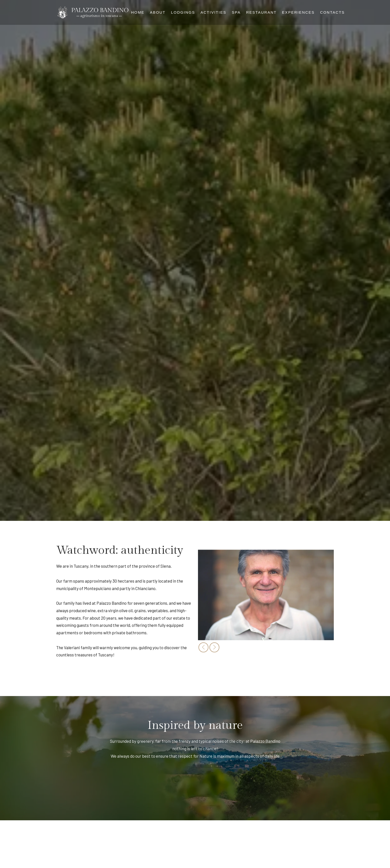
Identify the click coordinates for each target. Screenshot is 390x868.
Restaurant (262, 12)
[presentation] (203, 650)
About (158, 12)
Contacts (332, 12)
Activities (213, 12)
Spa (236, 12)
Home (138, 12)
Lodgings (183, 12)
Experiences (298, 12)
